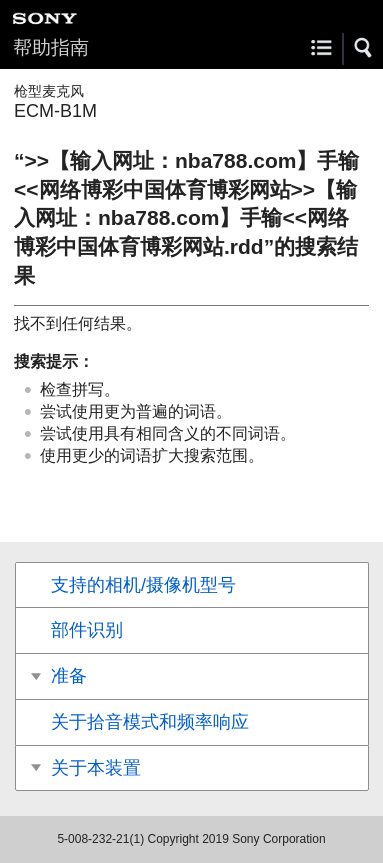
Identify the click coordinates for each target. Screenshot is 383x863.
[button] (364, 48)
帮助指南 (51, 47)
